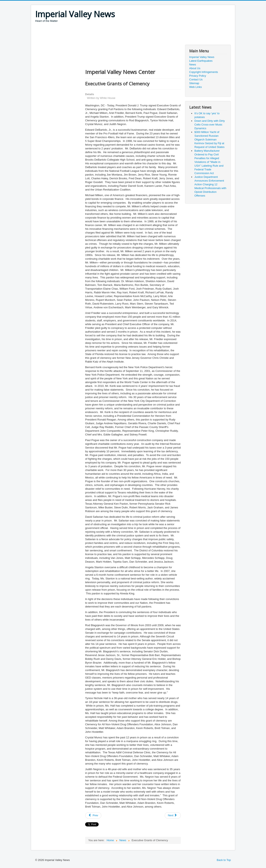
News (193, 65)
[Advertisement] (111, 34)
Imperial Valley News (202, 57)
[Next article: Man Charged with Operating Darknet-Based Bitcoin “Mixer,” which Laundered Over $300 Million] (173, 815)
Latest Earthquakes (201, 61)
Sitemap (194, 83)
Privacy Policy (198, 76)
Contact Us (196, 79)
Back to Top (224, 860)
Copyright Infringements (204, 72)
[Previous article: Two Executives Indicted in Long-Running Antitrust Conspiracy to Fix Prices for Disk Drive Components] (93, 815)
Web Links (195, 87)
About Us (195, 68)
